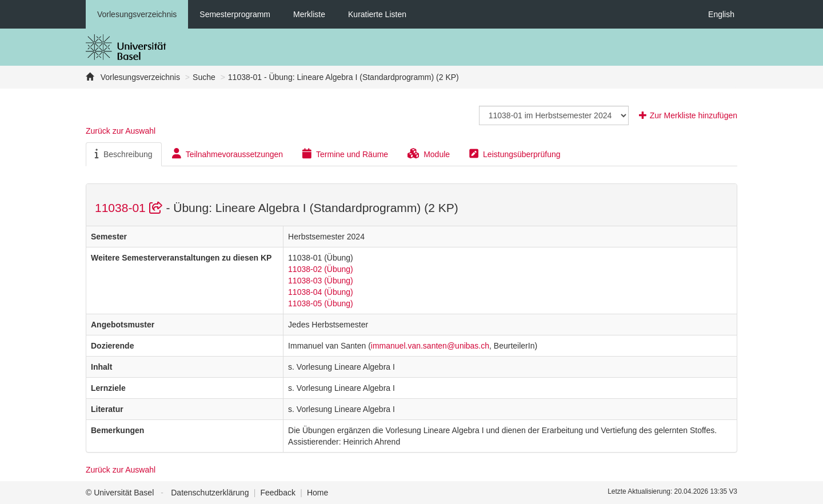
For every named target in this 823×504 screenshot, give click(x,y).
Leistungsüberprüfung (515, 154)
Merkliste (309, 14)
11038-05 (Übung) (321, 303)
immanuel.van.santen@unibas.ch (430, 346)
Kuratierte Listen (377, 14)
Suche (204, 77)
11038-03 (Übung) (321, 281)
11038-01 (130, 208)
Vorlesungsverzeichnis (137, 14)
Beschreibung (124, 154)
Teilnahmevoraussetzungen (227, 154)
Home (317, 493)
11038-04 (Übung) (321, 292)
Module (429, 154)
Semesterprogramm (235, 14)
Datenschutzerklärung (210, 493)
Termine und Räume (345, 154)
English (721, 14)
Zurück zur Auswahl (121, 131)
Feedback (277, 493)
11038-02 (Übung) (321, 269)
